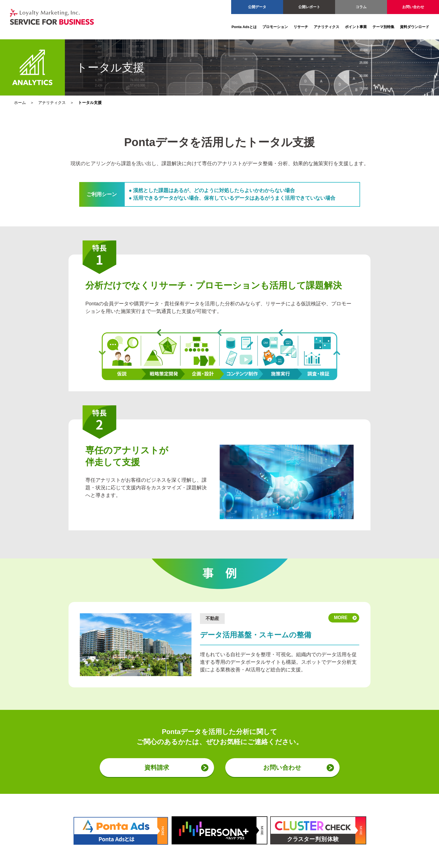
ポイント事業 (356, 27)
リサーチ (301, 27)
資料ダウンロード (415, 27)
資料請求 (157, 768)
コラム (361, 7)
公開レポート (309, 7)
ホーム (20, 103)
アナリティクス (327, 27)
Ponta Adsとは (244, 27)
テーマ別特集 (383, 27)
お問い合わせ (413, 7)
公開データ (257, 7)
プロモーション (275, 27)
